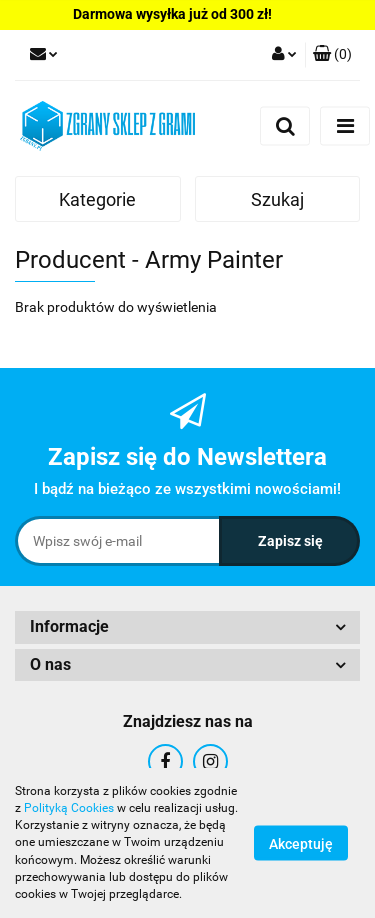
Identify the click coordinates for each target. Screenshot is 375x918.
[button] (332, 55)
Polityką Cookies (69, 808)
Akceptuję (301, 844)
